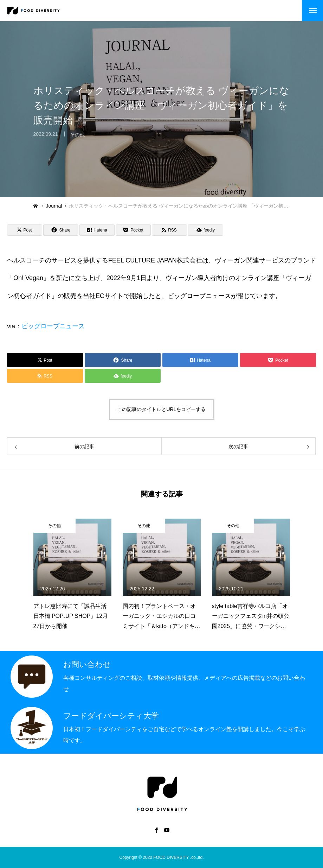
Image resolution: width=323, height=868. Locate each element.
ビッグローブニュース (53, 326)
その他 (77, 139)
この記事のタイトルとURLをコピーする (161, 409)
